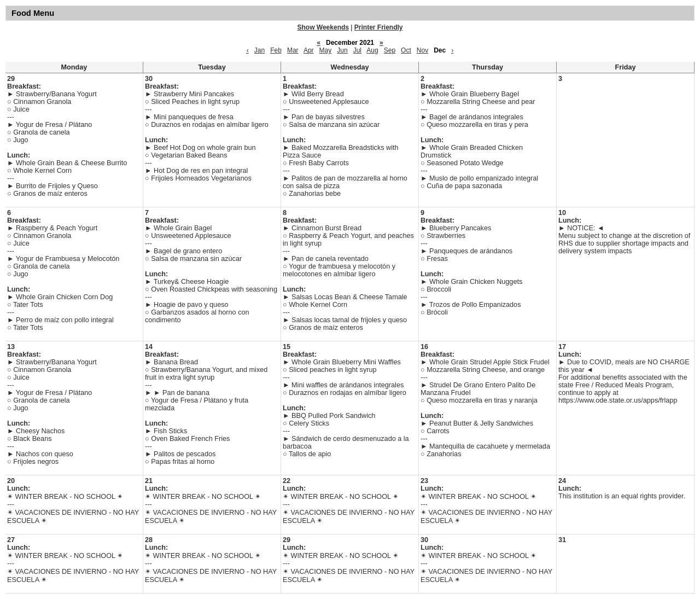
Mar (293, 50)
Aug (372, 50)
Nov (422, 50)
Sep (390, 50)
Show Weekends (323, 27)
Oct (406, 50)
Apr (309, 50)
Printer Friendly (379, 27)
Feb (276, 50)
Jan (259, 50)
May (326, 50)
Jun (342, 50)
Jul (357, 50)
